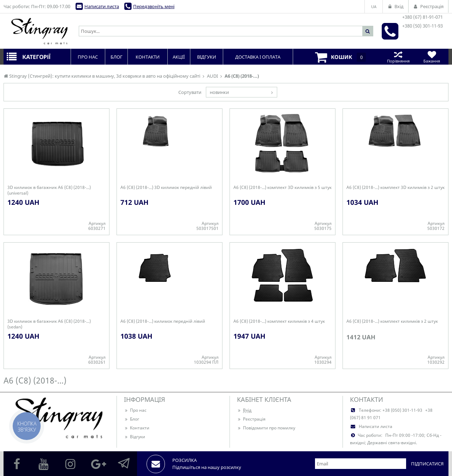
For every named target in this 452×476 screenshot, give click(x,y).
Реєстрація (251, 419)
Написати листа (102, 6)
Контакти (137, 428)
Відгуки (135, 437)
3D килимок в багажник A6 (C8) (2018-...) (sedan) (49, 324)
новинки (219, 92)
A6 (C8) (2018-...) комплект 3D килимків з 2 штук (395, 188)
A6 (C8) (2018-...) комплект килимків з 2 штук (392, 321)
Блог (132, 419)
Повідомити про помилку (266, 428)
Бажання (432, 57)
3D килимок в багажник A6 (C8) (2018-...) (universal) (49, 190)
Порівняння (398, 57)
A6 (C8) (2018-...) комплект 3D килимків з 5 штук (282, 188)
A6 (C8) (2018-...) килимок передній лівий (163, 321)
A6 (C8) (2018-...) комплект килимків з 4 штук (279, 321)
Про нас (135, 410)
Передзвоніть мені (154, 6)
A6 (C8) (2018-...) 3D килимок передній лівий (166, 188)
